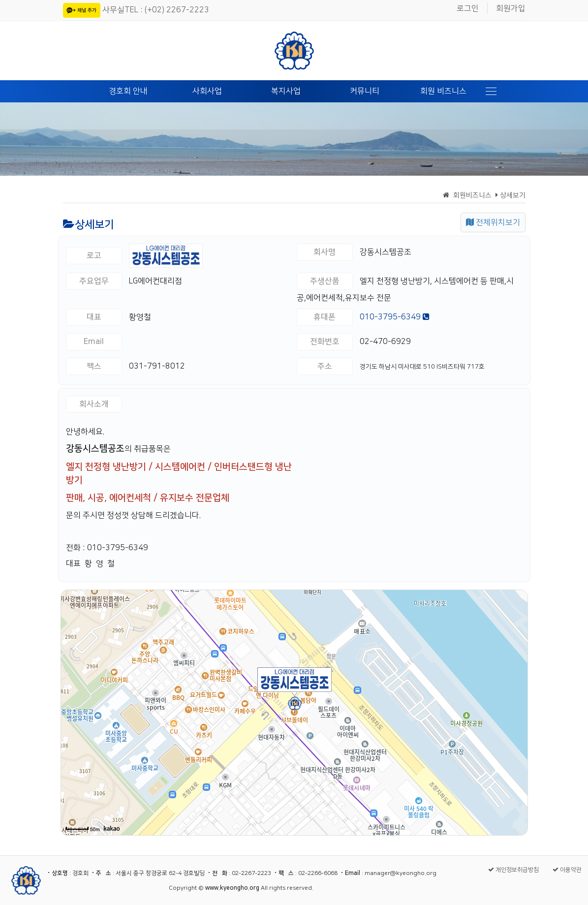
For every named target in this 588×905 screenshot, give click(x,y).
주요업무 (94, 281)
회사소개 (94, 404)
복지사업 (286, 91)
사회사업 (207, 91)
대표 (94, 317)
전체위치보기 (493, 222)
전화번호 (325, 342)
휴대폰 (325, 317)
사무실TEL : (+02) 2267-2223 (156, 10)
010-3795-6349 (395, 317)
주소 (325, 366)
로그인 (468, 8)
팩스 (94, 366)
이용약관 (567, 870)
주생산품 (325, 281)
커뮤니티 (365, 91)
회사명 (325, 252)
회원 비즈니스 (443, 91)
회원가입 (511, 8)
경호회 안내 (128, 91)
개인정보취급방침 (513, 870)
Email (94, 342)
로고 (94, 255)
